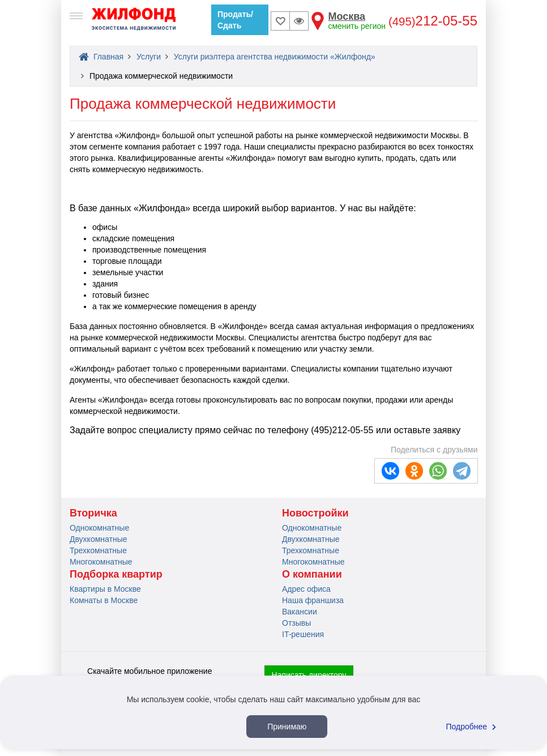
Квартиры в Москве (105, 589)
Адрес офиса (306, 589)
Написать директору (309, 675)
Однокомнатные (99, 528)
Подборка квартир (116, 574)
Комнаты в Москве (104, 600)
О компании (312, 574)
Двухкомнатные (99, 539)
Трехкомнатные (98, 550)
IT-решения (303, 634)
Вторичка (93, 513)
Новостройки (315, 513)
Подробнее (473, 727)
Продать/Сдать (235, 20)
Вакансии (300, 612)
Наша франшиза (313, 600)
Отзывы (296, 623)
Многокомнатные (101, 562)
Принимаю (287, 727)
